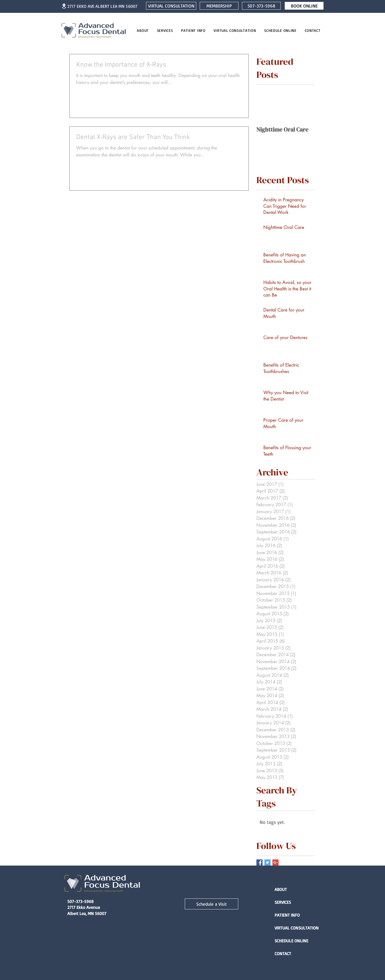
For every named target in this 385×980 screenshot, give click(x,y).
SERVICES (283, 902)
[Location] (64, 6)
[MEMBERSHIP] (219, 6)
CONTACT (283, 954)
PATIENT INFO (287, 915)
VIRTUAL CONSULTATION (293, 928)
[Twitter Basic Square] (267, 862)
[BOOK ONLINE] (304, 6)
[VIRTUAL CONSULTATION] (171, 6)
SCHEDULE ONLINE (291, 941)
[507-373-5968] (261, 6)
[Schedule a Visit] (211, 904)
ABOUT (281, 889)
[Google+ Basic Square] (276, 862)
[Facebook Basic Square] (259, 862)
